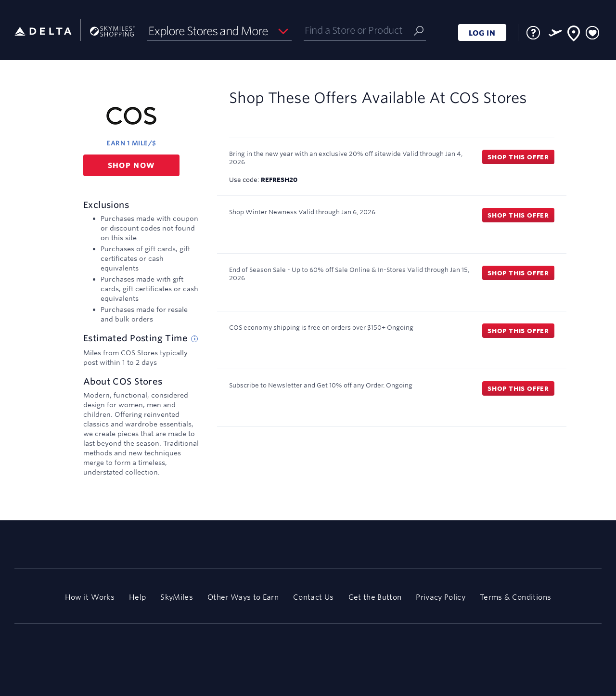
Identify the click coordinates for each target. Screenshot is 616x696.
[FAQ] (533, 33)
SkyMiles (177, 597)
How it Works (90, 597)
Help (137, 597)
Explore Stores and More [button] (208, 31)
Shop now (132, 165)
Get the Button (375, 597)
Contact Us (313, 597)
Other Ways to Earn (243, 597)
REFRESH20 (279, 180)
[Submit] (419, 30)
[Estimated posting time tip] (194, 339)
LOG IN (482, 33)
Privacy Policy (441, 597)
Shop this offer (518, 157)
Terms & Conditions (515, 597)
